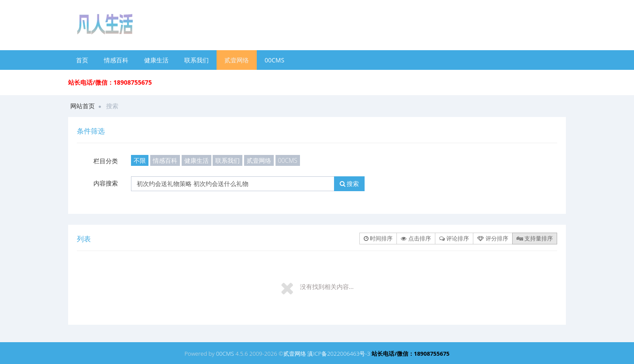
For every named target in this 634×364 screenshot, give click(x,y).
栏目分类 (106, 161)
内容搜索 (106, 183)
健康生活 (156, 60)
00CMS (274, 60)
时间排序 (378, 238)
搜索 (350, 184)
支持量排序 (535, 238)
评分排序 (493, 238)
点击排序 (416, 238)
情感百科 (116, 60)
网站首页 (83, 106)
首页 (82, 60)
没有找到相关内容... (327, 287)
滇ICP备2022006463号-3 (339, 354)
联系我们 (196, 60)
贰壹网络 (237, 60)
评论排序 (454, 238)
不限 (140, 160)
